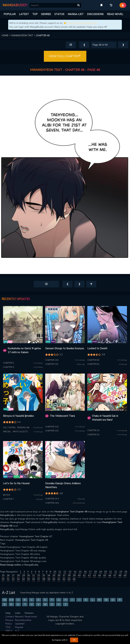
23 (121, 572)
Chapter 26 (93, 430)
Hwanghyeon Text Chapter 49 (32, 540)
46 (110, 575)
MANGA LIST (76, 14)
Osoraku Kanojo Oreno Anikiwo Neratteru (63, 485)
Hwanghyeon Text (52, 515)
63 (69, 579)
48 (120, 575)
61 (59, 579)
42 (89, 575)
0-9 (11, 600)
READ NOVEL (115, 14)
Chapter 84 (93, 360)
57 (39, 579)
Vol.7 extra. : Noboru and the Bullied (23, 428)
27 (13, 575)
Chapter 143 (52, 360)
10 (55, 572)
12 (65, 572)
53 (18, 579)
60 (54, 579)
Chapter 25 (93, 435)
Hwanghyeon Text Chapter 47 (36, 536)
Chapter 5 (8, 363)
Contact (10, 617)
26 (8, 575)
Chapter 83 (93, 364)
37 (64, 575)
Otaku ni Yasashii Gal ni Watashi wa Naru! (105, 418)
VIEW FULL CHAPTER (65, 56)
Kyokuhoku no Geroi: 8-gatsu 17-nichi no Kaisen (24, 350)
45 (105, 575)
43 (94, 575)
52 (13, 579)
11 (60, 572)
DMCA (9, 631)
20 (105, 572)
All (5, 600)
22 (116, 572)
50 (3, 579)
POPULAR (10, 14)
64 (74, 579)
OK (74, 640)
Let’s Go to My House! (16, 483)
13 (70, 572)
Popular (19, 627)
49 (125, 575)
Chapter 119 (52, 431)
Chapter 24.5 (52, 499)
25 (3, 575)
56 (34, 579)
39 (74, 575)
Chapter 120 (52, 427)
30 (28, 575)
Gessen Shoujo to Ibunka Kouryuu (65, 348)
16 (85, 572)
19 (100, 572)
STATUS (59, 14)
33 (44, 575)
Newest (19, 617)
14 (75, 572)
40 (79, 575)
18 (95, 572)
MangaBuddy (7, 515)
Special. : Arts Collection (17, 432)
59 (49, 579)
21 (111, 572)
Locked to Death (97, 348)
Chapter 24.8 (52, 503)
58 (44, 579)
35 (54, 575)
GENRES (46, 14)
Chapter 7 (8, 499)
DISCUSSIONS (95, 14)
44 (100, 575)
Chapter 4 (8, 367)
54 (23, 579)
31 (34, 575)
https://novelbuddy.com (82, 23)
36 (59, 575)
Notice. (7, 495)
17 (90, 572)
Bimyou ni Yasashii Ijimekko (18, 416)
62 (64, 579)
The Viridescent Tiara (62, 416)
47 (115, 575)
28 (18, 575)
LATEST (24, 14)
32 (39, 575)
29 (23, 575)
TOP (35, 14)
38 (69, 575)
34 (49, 575)
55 (28, 579)
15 (80, 572)
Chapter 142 (52, 364)
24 (126, 572)
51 (8, 579)
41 (84, 575)
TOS (8, 627)
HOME (6, 36)
